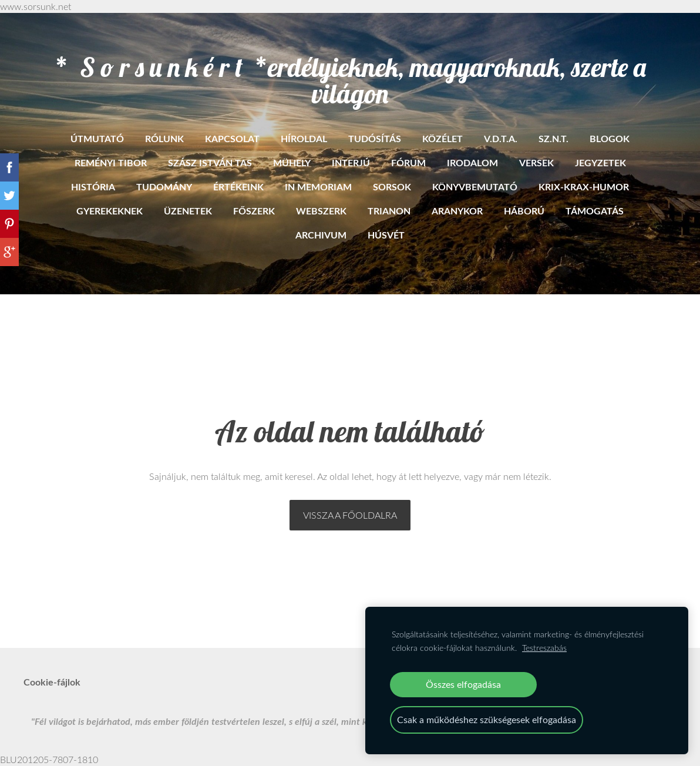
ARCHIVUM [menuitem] (321, 235)
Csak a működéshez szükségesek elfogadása (487, 720)
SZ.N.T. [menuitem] (553, 138)
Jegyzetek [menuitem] (600, 162)
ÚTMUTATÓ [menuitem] (97, 138)
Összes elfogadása (463, 684)
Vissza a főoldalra (350, 515)
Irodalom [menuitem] (472, 162)
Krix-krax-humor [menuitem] (584, 187)
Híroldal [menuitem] (304, 138)
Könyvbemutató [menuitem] (475, 187)
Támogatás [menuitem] (595, 211)
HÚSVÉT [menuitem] (386, 235)
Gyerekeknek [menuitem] (110, 211)
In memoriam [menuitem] (318, 187)
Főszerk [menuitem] (254, 211)
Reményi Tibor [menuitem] (111, 162)
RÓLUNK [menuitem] (164, 138)
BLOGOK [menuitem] (610, 138)
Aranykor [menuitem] (457, 211)
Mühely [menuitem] (292, 162)
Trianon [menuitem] (389, 211)
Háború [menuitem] (524, 211)
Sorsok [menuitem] (392, 187)
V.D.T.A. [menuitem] (501, 138)
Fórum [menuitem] (408, 162)
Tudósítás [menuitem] (375, 138)
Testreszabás (544, 648)
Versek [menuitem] (536, 162)
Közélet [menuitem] (442, 138)
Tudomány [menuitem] (164, 187)
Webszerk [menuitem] (321, 211)
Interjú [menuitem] (351, 162)
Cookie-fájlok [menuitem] (52, 682)
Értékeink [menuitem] (238, 187)
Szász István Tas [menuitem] (210, 162)
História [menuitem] (93, 187)
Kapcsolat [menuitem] (232, 138)
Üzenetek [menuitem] (188, 211)
